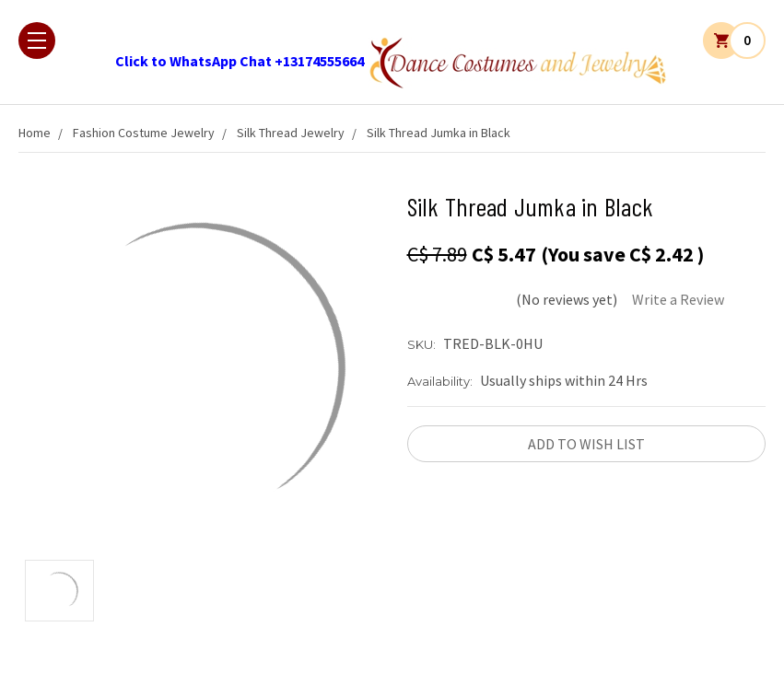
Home (35, 133)
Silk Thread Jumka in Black (439, 133)
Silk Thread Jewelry (291, 133)
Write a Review (678, 299)
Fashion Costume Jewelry (144, 133)
